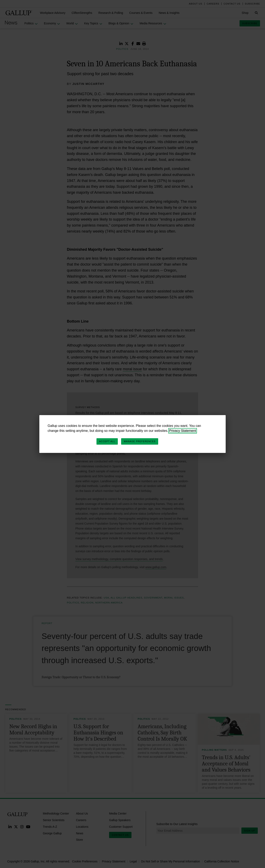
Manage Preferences (140, 441)
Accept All (107, 441)
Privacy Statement (183, 431)
